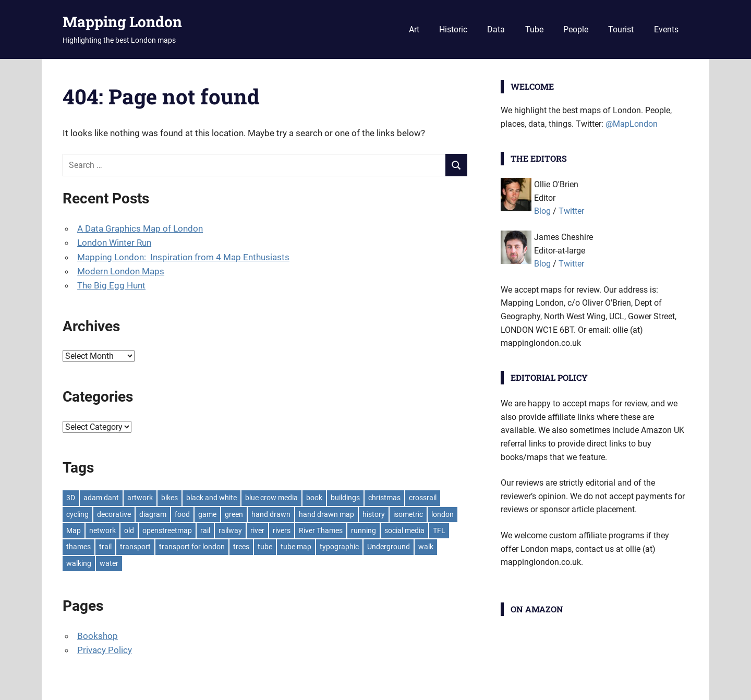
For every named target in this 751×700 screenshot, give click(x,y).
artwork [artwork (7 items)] (140, 498)
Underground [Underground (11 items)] (389, 547)
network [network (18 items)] (102, 530)
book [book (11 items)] (314, 498)
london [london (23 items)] (443, 514)
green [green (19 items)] (234, 514)
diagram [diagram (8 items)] (153, 514)
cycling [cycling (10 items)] (77, 514)
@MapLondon (632, 124)
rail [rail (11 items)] (205, 530)
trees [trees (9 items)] (241, 547)
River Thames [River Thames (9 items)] (321, 530)
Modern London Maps (121, 271)
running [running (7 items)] (364, 530)
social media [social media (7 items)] (404, 530)
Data (496, 29)
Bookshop (98, 636)
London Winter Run (114, 243)
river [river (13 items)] (257, 530)
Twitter (571, 211)
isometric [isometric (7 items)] (408, 514)
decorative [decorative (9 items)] (114, 514)
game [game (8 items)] (207, 514)
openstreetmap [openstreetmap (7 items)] (167, 530)
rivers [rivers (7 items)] (282, 530)
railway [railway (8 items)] (230, 530)
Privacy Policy (105, 650)
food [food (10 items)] (182, 514)
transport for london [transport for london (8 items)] (192, 547)
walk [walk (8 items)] (426, 547)
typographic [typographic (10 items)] (339, 547)
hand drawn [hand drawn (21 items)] (271, 514)
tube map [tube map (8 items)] (296, 547)
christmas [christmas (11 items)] (384, 498)
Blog (542, 211)
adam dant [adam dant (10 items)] (101, 498)
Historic (453, 29)
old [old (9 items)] (129, 530)
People (576, 29)
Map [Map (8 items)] (74, 530)
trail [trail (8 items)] (105, 547)
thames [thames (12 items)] (78, 547)
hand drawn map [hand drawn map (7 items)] (326, 514)
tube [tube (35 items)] (265, 547)
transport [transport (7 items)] (135, 547)
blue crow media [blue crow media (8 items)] (271, 498)
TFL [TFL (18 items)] (439, 530)
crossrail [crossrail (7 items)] (423, 498)
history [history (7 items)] (374, 514)
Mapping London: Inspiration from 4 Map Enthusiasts (183, 257)
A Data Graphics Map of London (140, 228)
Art (414, 29)
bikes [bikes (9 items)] (169, 498)
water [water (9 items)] (109, 563)
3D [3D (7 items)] (71, 498)
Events (666, 29)
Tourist (621, 29)
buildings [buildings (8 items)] (345, 498)
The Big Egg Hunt (111, 285)
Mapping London (122, 22)
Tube (534, 29)
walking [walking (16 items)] (79, 563)
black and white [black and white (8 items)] (211, 498)
